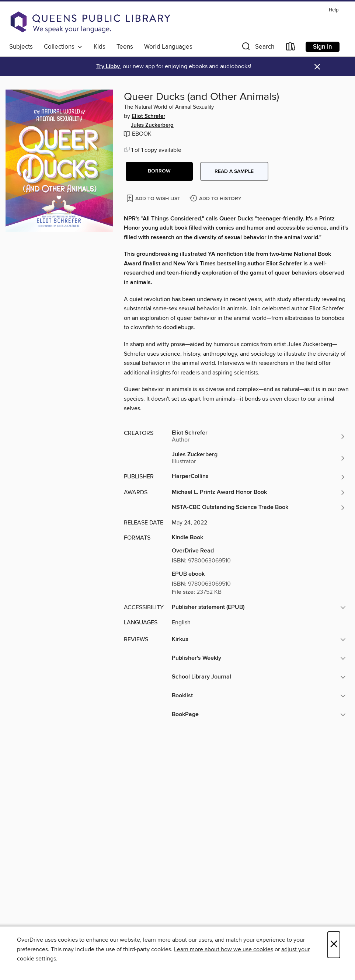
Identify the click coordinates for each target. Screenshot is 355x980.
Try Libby (108, 67)
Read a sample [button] (234, 171)
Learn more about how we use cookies (224, 949)
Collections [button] (63, 47)
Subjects (21, 47)
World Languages (168, 47)
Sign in (323, 47)
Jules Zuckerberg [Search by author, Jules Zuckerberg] (152, 125)
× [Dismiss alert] (317, 67)
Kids (100, 47)
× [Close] (334, 945)
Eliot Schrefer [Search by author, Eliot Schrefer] (148, 116)
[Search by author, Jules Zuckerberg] (259, 458)
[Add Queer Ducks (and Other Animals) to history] (216, 199)
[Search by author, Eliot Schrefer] (259, 436)
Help (334, 10)
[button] (257, 48)
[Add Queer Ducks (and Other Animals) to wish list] (154, 198)
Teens (125, 47)
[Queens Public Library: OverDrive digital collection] (90, 22)
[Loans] (291, 48)
